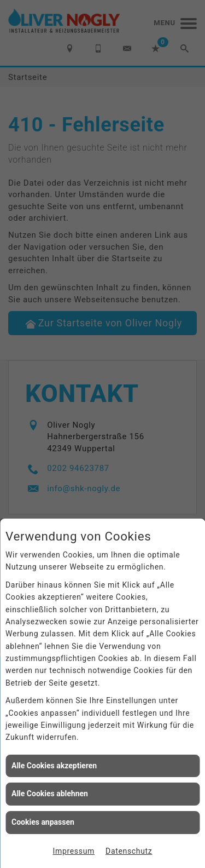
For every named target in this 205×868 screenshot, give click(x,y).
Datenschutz (129, 851)
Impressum (74, 851)
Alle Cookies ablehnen (50, 794)
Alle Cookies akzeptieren (54, 766)
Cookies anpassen (43, 822)
